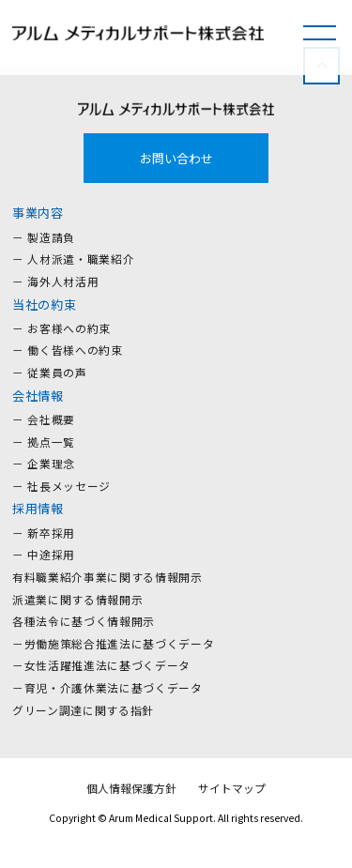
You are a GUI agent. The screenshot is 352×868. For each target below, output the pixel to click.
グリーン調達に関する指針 (83, 710)
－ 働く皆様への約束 (68, 350)
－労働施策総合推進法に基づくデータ (113, 643)
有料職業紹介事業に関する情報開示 (107, 577)
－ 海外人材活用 (55, 281)
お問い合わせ (176, 158)
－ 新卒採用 (44, 533)
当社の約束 (44, 305)
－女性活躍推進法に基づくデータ (101, 665)
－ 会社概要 (44, 419)
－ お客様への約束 (61, 328)
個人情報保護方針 (131, 788)
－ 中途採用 (44, 554)
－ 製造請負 (44, 237)
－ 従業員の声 (50, 372)
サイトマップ (232, 788)
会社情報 (38, 396)
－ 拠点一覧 (44, 442)
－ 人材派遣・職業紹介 (73, 259)
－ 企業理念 (44, 463)
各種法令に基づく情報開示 (84, 621)
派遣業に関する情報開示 (77, 599)
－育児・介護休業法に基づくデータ (107, 687)
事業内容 (38, 213)
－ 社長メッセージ (61, 486)
